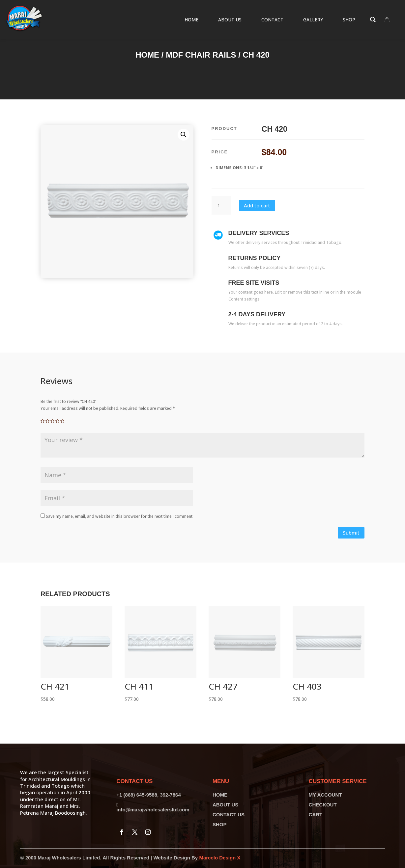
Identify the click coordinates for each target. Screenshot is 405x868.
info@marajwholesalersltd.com (153, 810)
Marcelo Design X (220, 858)
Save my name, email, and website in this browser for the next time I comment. (120, 516)
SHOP (220, 824)
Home (147, 55)
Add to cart (257, 205)
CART (316, 815)
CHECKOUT (323, 805)
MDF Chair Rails (201, 55)
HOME (220, 795)
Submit (351, 533)
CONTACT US (229, 815)
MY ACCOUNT (325, 795)
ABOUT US (225, 805)
